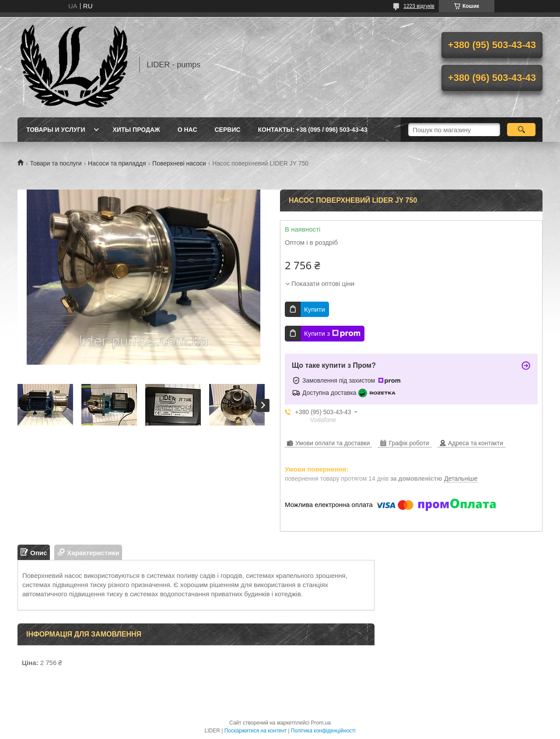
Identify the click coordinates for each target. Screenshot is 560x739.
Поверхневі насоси (179, 163)
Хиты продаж (136, 130)
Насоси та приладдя (117, 163)
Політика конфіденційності (323, 731)
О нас (187, 130)
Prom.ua (321, 723)
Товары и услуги (56, 130)
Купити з (332, 334)
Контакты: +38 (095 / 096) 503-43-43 (313, 130)
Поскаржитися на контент (255, 731)
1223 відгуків (419, 6)
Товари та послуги (56, 163)
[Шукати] (521, 130)
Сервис (228, 130)
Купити (315, 309)
